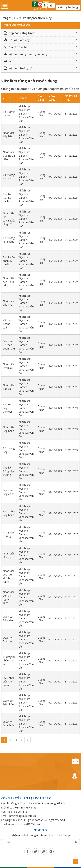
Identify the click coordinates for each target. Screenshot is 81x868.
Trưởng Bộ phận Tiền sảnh (9, 660)
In (40, 61)
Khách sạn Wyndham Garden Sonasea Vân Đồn (26, 114)
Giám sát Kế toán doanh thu (9, 345)
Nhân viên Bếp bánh (9, 135)
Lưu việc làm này (40, 40)
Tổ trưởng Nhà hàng (9, 240)
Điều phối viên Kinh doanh (8, 681)
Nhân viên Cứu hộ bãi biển (9, 156)
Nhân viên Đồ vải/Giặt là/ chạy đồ (9, 219)
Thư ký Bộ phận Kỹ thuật (9, 261)
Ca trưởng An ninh (9, 177)
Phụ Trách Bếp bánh (9, 513)
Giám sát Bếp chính (9, 492)
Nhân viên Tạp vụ (9, 387)
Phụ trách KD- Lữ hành (9, 198)
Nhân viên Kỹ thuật (9, 366)
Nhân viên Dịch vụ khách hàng (9, 576)
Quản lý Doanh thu (9, 724)
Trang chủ (7, 18)
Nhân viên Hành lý (9, 555)
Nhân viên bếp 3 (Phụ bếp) (9, 282)
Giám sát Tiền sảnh (9, 618)
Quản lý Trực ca (7, 639)
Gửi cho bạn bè (40, 47)
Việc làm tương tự (40, 68)
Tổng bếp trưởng (8, 534)
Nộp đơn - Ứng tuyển (40, 33)
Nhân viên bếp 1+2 (9, 303)
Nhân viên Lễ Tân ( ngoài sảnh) (9, 597)
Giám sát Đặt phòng (9, 703)
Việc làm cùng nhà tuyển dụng (40, 54)
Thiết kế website (11, 824)
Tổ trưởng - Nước (9, 114)
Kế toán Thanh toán (7, 324)
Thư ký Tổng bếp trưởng (8, 471)
